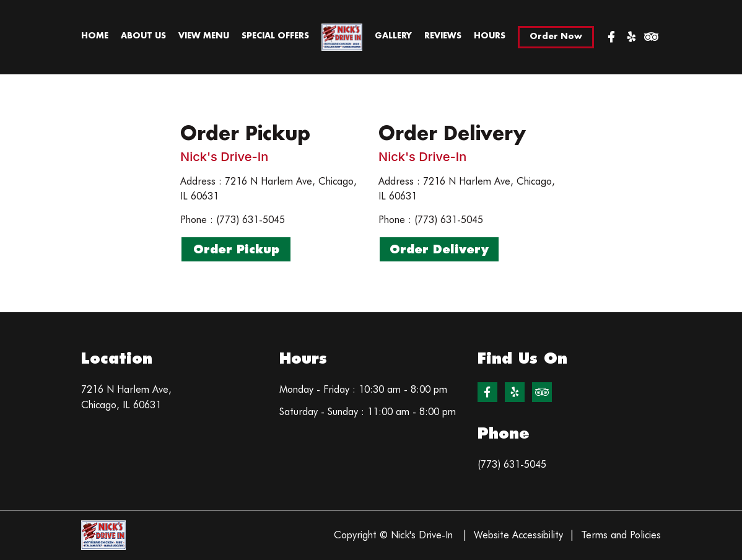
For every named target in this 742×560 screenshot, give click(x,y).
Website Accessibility (518, 535)
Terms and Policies (621, 535)
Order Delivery (439, 249)
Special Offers (275, 36)
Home (95, 36)
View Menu (204, 36)
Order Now (556, 37)
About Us (143, 36)
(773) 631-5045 (512, 464)
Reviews (443, 36)
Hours (490, 36)
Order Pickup (236, 249)
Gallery (393, 36)
